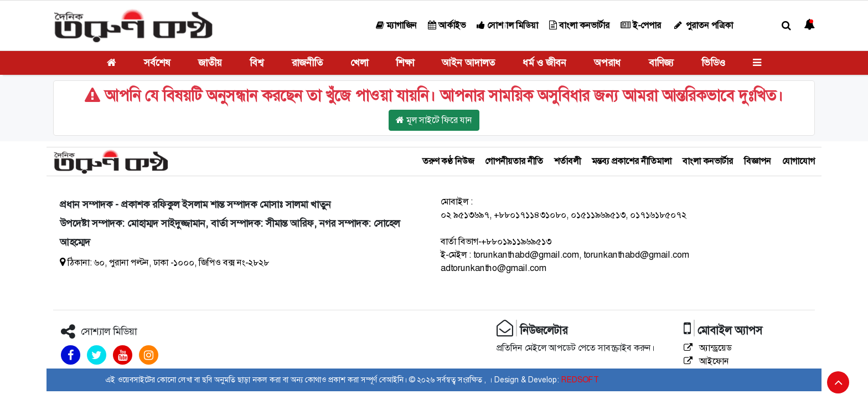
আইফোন (706, 361)
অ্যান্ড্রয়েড (708, 348)
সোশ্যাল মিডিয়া (507, 25)
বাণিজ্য (661, 63)
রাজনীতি (307, 63)
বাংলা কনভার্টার (579, 25)
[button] (786, 26)
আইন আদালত (468, 63)
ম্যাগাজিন (396, 25)
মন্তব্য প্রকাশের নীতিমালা (632, 161)
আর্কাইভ (447, 25)
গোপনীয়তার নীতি (514, 161)
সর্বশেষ (157, 63)
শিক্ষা (405, 63)
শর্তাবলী (567, 161)
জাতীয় (210, 63)
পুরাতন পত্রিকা (702, 25)
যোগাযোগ (799, 161)
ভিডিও (713, 63)
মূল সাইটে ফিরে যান (434, 120)
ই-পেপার (641, 25)
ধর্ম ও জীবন (544, 63)
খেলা (359, 63)
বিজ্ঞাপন (758, 161)
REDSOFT (580, 380)
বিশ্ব (257, 63)
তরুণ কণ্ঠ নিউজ (448, 161)
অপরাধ (607, 63)
